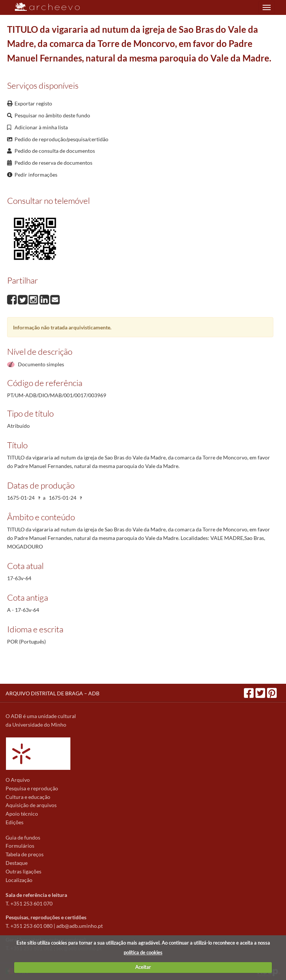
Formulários (20, 846)
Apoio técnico (22, 814)
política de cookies (143, 952)
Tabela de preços (25, 854)
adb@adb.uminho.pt (80, 926)
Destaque (17, 863)
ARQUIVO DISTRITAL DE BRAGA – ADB (53, 693)
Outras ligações (23, 871)
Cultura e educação (28, 797)
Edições (15, 822)
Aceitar (143, 967)
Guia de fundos (23, 837)
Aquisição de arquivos (31, 805)
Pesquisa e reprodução (32, 788)
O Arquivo (18, 780)
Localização (19, 880)
